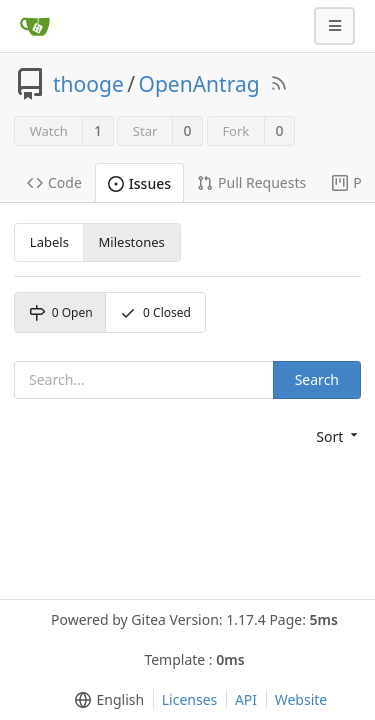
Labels (49, 242)
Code (54, 182)
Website (301, 699)
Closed (155, 312)
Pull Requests (251, 182)
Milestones (132, 242)
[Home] (35, 26)
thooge (88, 84)
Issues (139, 183)
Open (61, 312)
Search (317, 379)
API (246, 699)
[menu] (338, 437)
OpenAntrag (199, 84)
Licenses (190, 699)
